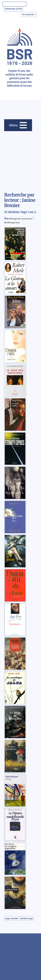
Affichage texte (12, 223)
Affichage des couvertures (19, 219)
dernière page (27, 918)
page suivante (11, 918)
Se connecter (29, 14)
